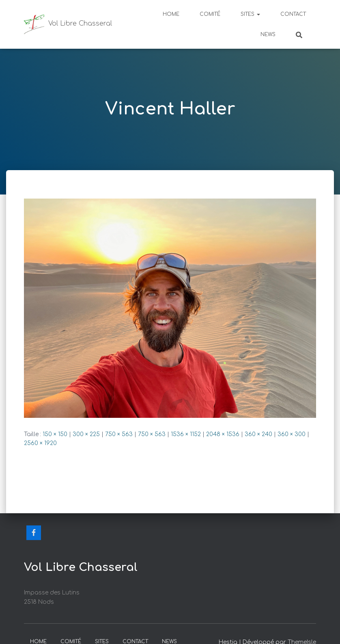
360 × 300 (292, 434)
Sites (250, 14)
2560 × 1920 (40, 443)
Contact (293, 14)
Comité (210, 14)
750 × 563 (119, 434)
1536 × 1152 (186, 434)
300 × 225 (86, 434)
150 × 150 (55, 434)
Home (171, 14)
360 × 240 (258, 434)
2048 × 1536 (223, 434)
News (268, 35)
